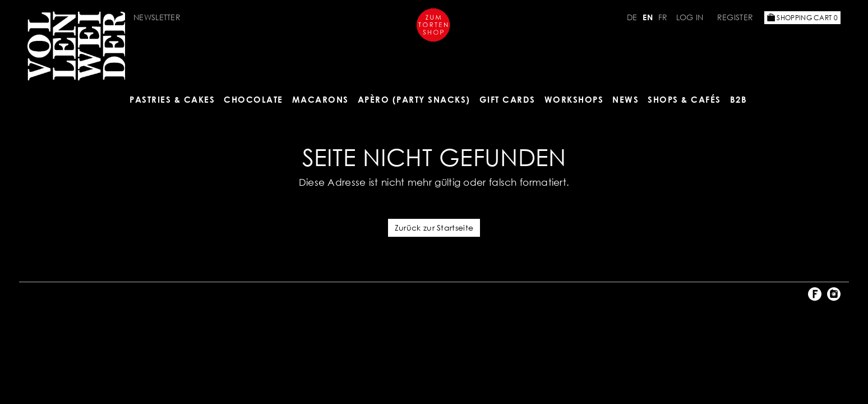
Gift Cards (507, 99)
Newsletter (157, 17)
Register (735, 17)
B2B (739, 99)
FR (663, 17)
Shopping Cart (802, 18)
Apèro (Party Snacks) (414, 99)
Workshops (574, 99)
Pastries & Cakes (172, 99)
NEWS (625, 99)
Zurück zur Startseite (434, 228)
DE (632, 17)
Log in (690, 17)
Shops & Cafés (684, 99)
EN (648, 17)
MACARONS (320, 99)
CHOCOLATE (253, 99)
